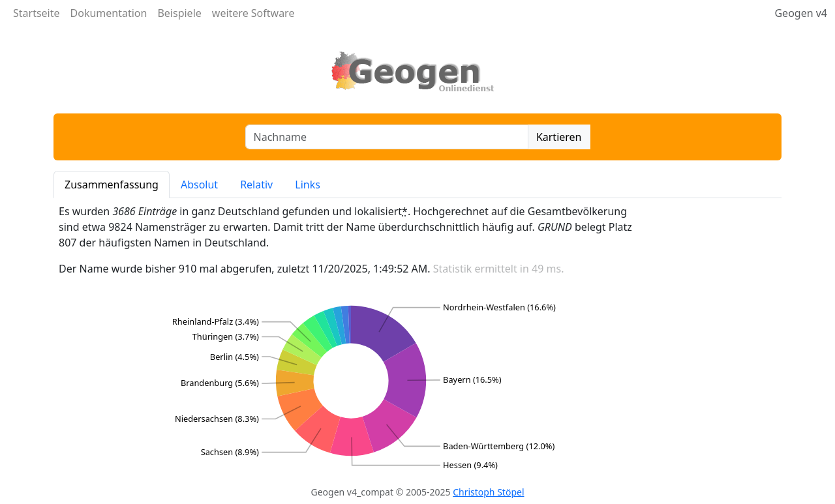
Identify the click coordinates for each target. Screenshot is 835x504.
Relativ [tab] (256, 185)
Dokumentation (109, 13)
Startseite (37, 13)
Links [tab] (308, 185)
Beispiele (179, 13)
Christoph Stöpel (488, 492)
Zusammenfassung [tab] (112, 185)
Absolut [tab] (199, 185)
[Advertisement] (718, 339)
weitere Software (253, 13)
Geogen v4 (801, 13)
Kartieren (559, 137)
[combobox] (387, 137)
